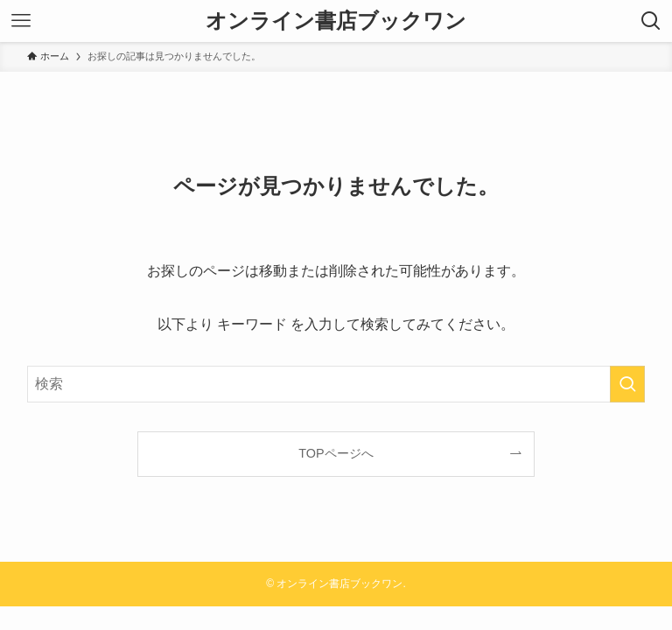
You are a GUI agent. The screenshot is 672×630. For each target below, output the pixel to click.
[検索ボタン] (651, 21)
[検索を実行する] (627, 384)
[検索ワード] (336, 384)
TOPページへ (336, 453)
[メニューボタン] (21, 21)
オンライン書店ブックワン (336, 21)
